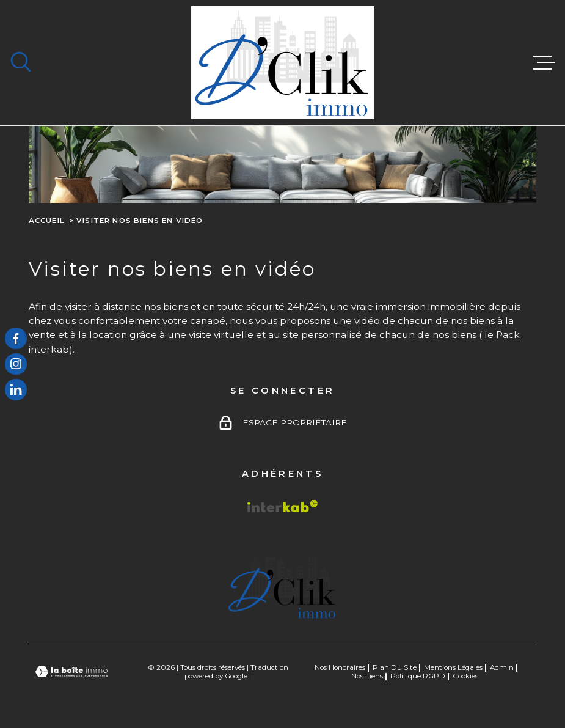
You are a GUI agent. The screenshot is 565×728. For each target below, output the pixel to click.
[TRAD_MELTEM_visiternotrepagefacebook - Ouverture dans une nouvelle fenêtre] (16, 339)
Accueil (47, 221)
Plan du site (395, 667)
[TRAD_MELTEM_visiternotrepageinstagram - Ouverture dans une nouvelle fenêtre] (16, 364)
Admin (502, 667)
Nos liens (367, 676)
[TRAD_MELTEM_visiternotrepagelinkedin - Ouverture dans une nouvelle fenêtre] (16, 390)
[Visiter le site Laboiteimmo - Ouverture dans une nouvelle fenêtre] (71, 672)
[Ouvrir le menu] (544, 63)
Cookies (465, 677)
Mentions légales (453, 667)
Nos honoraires (340, 667)
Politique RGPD (418, 676)
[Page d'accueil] (283, 63)
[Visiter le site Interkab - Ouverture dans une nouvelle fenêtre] (283, 506)
